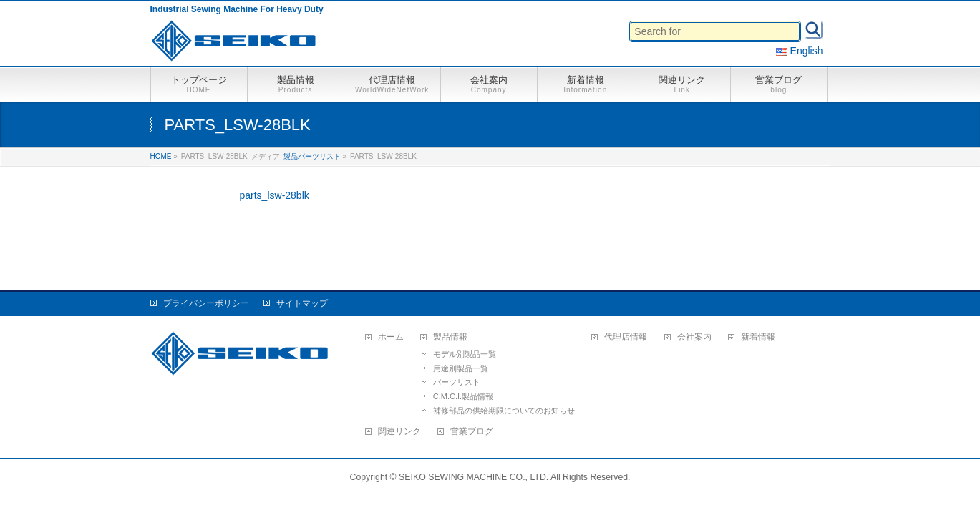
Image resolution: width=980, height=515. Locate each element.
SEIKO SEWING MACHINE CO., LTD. (474, 477)
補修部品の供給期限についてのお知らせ (504, 411)
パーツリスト (457, 382)
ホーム (391, 337)
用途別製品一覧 (461, 368)
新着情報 (758, 337)
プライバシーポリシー (206, 303)
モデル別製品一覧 (465, 354)
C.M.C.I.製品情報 (463, 396)
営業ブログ (472, 432)
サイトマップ (302, 303)
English (800, 51)
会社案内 (694, 337)
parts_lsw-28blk (275, 195)
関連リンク (399, 432)
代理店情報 (626, 337)
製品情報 (450, 337)
